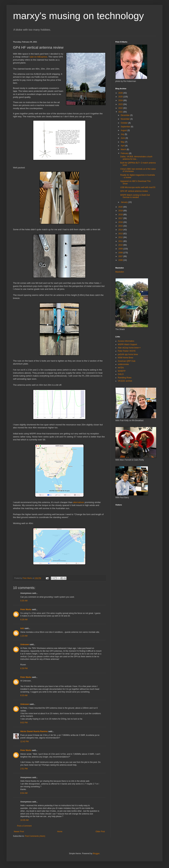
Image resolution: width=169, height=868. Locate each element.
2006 (121, 260)
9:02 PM (24, 723)
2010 (121, 245)
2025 (121, 97)
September (126, 127)
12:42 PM (24, 742)
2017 (121, 218)
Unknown (25, 644)
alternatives (79, 502)
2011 (121, 241)
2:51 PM (24, 769)
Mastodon (120, 272)
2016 (121, 222)
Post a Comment (24, 826)
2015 (121, 226)
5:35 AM (24, 601)
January (124, 202)
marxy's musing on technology (78, 16)
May (123, 142)
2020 (121, 207)
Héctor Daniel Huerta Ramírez (34, 731)
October (124, 123)
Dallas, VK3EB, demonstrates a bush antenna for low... (136, 158)
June (123, 138)
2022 (121, 108)
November (126, 119)
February (125, 153)
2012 (121, 237)
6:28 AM (24, 620)
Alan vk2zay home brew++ (129, 348)
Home (60, 832)
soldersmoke (123, 364)
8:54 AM (24, 793)
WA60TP (122, 371)
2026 (121, 93)
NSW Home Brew (125, 358)
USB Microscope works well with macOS (138, 187)
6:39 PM (24, 668)
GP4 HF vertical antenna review (134, 191)
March (124, 149)
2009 (121, 249)
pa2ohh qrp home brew (128, 354)
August (124, 130)
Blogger (96, 854)
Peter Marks (26, 609)
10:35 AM (24, 820)
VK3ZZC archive (125, 381)
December (126, 115)
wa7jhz (121, 368)
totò (22, 628)
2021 (121, 112)
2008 (121, 253)
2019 (121, 211)
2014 (121, 230)
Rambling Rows (125, 378)
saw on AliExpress (38, 57)
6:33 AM (24, 695)
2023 (121, 104)
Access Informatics (126, 341)
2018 (121, 215)
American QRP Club (127, 361)
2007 (121, 256)
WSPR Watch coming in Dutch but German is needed (135, 196)
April (123, 146)
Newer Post (19, 832)
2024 (121, 100)
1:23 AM (24, 636)
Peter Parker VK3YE (127, 351)
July (123, 134)
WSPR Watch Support (127, 344)
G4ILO (121, 374)
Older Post (100, 832)
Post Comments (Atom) (35, 836)
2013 (121, 234)
